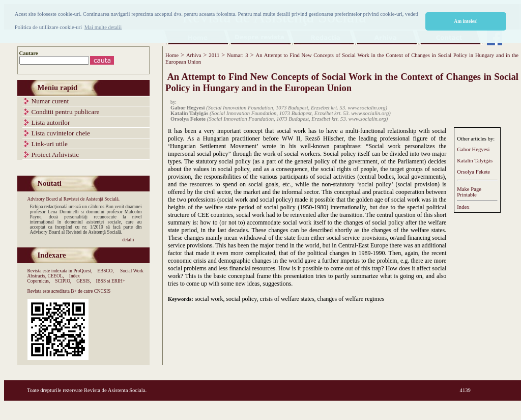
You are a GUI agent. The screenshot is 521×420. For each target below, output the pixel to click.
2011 (214, 55)
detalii (128, 240)
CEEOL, (55, 276)
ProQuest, (83, 271)
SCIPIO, (63, 281)
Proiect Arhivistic (55, 155)
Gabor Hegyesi (473, 149)
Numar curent (50, 101)
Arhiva (194, 55)
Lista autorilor (51, 122)
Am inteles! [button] (466, 21)
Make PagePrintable (469, 192)
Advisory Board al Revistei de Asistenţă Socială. (74, 199)
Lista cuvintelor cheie (61, 133)
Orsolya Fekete (473, 172)
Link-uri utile (50, 144)
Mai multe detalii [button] (103, 27)
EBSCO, (105, 271)
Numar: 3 (238, 55)
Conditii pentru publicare (66, 112)
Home (172, 55)
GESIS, (83, 281)
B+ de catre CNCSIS (91, 291)
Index (463, 207)
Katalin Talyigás (475, 161)
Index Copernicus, (54, 278)
